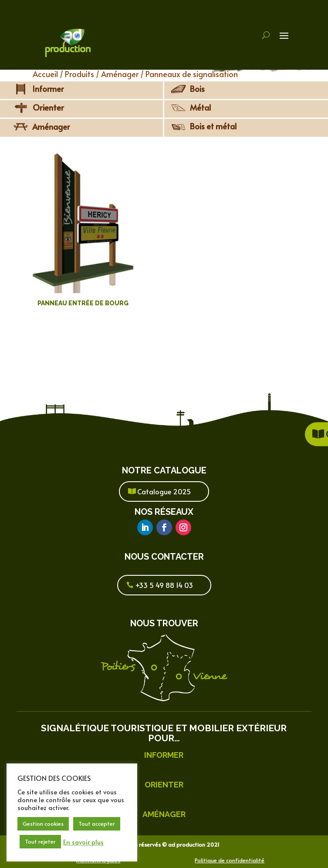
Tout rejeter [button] (40, 841)
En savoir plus (83, 842)
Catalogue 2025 (164, 491)
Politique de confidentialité (230, 860)
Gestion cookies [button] (43, 824)
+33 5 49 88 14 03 (164, 585)
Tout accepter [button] (97, 824)
